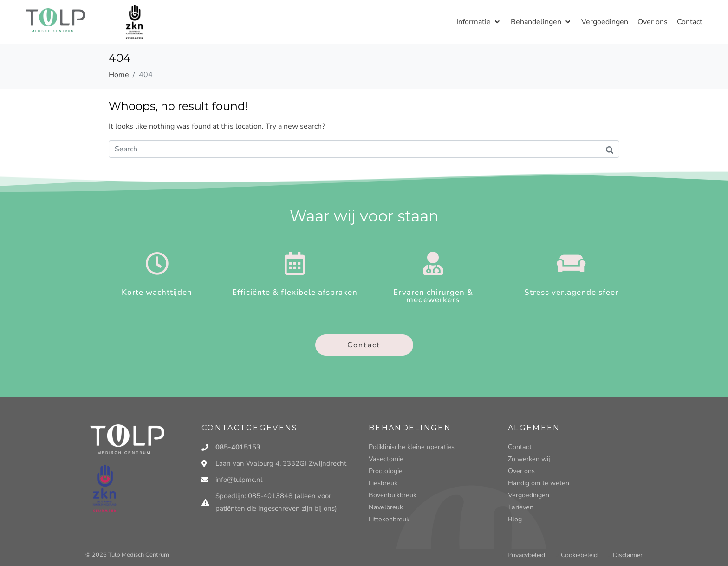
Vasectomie (385, 459)
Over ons (521, 471)
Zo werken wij (529, 459)
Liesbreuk (383, 483)
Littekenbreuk (388, 519)
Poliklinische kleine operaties (410, 447)
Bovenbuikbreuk (392, 495)
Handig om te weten (538, 483)
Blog (515, 519)
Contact (519, 447)
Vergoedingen (528, 495)
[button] (479, 22)
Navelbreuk (385, 507)
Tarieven (520, 507)
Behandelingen (410, 428)
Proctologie (385, 471)
